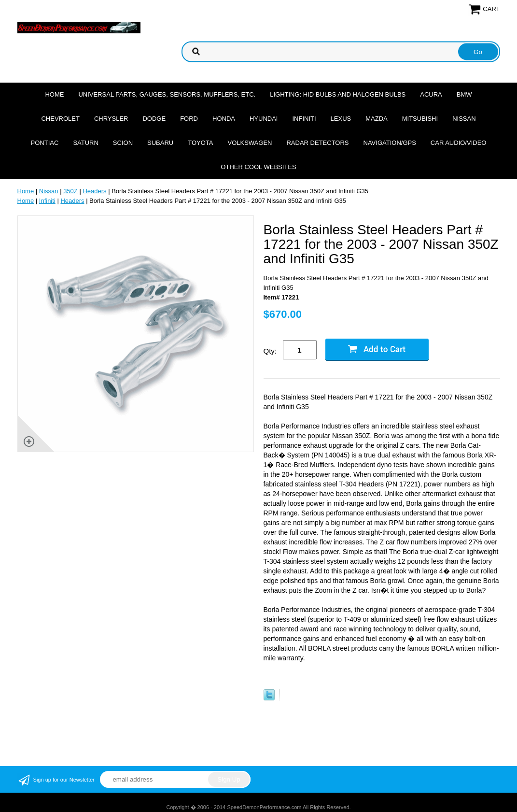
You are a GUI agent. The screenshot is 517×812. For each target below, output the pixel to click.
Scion (123, 143)
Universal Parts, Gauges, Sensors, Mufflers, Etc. (167, 94)
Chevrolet (60, 119)
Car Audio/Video (459, 143)
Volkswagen (250, 143)
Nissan (464, 119)
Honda (224, 119)
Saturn (85, 143)
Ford (189, 119)
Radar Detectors (317, 143)
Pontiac (45, 143)
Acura (431, 94)
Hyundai (264, 119)
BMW (464, 94)
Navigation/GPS (390, 143)
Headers (94, 191)
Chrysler (111, 119)
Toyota (200, 143)
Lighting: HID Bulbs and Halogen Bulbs (338, 94)
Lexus (341, 119)
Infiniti (304, 119)
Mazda (377, 119)
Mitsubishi (420, 119)
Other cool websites (258, 167)
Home (54, 94)
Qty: (270, 351)
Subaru (160, 143)
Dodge (154, 119)
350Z (70, 191)
